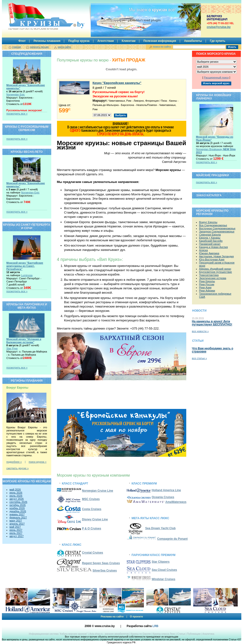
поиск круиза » (38, 462)
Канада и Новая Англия (214, 247)
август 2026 (17, 499)
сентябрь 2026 (18, 502)
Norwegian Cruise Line (85, 491)
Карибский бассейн (211, 241)
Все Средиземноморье (213, 225)
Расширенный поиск (216, 77)
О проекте (136, 616)
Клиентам (129, 41)
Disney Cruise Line (95, 519)
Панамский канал (210, 244)
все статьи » (200, 358)
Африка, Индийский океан (215, 269)
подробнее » (14, 462)
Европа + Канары (210, 238)
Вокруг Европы (208, 222)
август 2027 (17, 536)
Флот (22, 41)
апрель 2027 (17, 524)
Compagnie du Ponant (172, 539)
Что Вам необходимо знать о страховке (213, 350)
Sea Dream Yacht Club (161, 528)
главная (17, 47)
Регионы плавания (47, 41)
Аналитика (208, 634)
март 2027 (16, 521)
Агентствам (106, 41)
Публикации (194, 634)
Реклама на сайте (112, 616)
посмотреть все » (17, 114)
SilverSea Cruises (105, 571)
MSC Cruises (91, 499)
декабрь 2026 (18, 511)
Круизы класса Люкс (164, 634)
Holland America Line (166, 490)
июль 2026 (16, 496)
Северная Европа (210, 235)
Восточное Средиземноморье (217, 228)
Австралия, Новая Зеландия (217, 256)
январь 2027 (17, 514)
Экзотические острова (213, 278)
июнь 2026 (16, 493)
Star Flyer (12, 348)
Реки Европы (207, 281)
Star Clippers (161, 562)
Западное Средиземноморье (217, 231)
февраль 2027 (18, 517)
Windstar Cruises (151, 579)
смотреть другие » (18, 468)
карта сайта (64, 47)
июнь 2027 (16, 530)
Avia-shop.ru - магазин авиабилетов (109, 634)
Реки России (207, 284)
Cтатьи (181, 634)
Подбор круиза (79, 41)
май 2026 (15, 490)
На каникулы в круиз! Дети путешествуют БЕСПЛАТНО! (212, 323)
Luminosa (27, 275)
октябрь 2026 (18, 505)
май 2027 (15, 527)
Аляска (203, 250)
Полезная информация (160, 41)
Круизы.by (33, 16)
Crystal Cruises (93, 553)
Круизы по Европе (141, 634)
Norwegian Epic (16, 94)
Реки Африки (207, 291)
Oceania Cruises (163, 497)
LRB (155, 626)
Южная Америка (209, 253)
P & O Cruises (92, 528)
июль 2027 (16, 533)
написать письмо (39, 47)
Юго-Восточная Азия (212, 259)
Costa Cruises (92, 509)
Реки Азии (205, 287)
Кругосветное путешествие (216, 272)
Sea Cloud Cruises (164, 570)
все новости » (200, 331)
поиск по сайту (162, 47)
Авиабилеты (193, 41)
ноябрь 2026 (17, 508)
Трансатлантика (209, 275)
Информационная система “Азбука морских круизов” (58, 634)
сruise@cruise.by (219, 27)
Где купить (218, 41)
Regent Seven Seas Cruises (101, 563)
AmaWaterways (176, 502)
